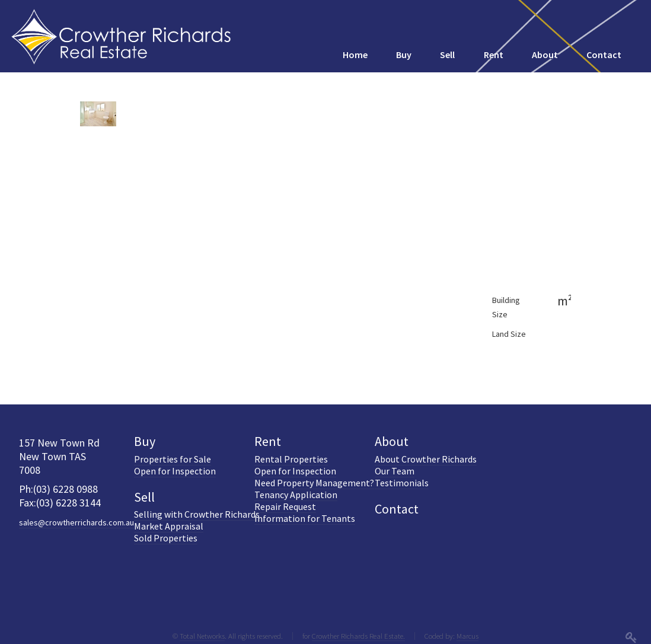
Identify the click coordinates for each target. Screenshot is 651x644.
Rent (268, 441)
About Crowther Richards (426, 459)
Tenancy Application (296, 495)
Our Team (395, 471)
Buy (145, 441)
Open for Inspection (175, 471)
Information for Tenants (305, 518)
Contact (397, 509)
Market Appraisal (169, 526)
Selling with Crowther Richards (197, 514)
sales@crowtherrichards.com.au (76, 522)
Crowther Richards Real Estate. (358, 636)
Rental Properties (291, 459)
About (392, 441)
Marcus (467, 636)
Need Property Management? (314, 483)
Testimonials (402, 483)
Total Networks (202, 636)
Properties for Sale (173, 459)
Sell (144, 497)
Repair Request (285, 506)
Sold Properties (166, 538)
